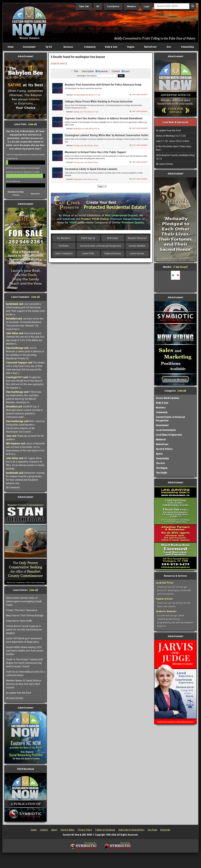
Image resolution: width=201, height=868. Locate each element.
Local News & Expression (169, 435)
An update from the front (18, 693)
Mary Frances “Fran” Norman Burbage (25, 615)
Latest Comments (64, 254)
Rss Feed (152, 830)
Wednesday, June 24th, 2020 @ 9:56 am (86, 129)
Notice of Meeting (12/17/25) (171, 136)
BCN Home (113, 238)
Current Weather (137, 246)
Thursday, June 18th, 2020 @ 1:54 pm (86, 146)
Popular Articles (164, 599)
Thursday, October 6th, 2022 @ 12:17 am (87, 95)
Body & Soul (111, 47)
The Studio (161, 473)
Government (29, 47)
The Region (162, 468)
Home (11, 47)
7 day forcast (180, 267)
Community (90, 47)
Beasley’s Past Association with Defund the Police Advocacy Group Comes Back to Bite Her (103, 86)
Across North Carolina (167, 398)
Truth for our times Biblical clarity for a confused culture (25, 673)
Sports (159, 454)
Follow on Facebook (105, 830)
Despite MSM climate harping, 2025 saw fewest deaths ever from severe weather (25, 651)
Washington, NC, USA (176, 281)
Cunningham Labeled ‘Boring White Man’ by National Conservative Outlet (107, 135)
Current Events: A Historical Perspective (101, 246)
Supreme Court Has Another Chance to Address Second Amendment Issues (104, 120)
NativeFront (150, 47)
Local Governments (166, 430)
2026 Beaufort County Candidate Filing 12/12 (175, 157)
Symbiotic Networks (166, 611)
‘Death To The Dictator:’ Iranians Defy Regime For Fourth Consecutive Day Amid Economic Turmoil (24, 663)
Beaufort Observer (137, 238)
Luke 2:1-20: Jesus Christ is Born (173, 141)
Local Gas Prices (165, 583)
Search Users (59, 63)
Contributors (113, 6)
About (54, 830)
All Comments (13, 487)
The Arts (160, 463)
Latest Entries (137, 254)
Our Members (64, 238)
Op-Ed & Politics (164, 449)
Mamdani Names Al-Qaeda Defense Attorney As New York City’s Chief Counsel (24, 684)
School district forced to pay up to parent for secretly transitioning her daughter (24, 630)
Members (132, 6)
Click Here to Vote (16, 192)
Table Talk (84, 6)
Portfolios (64, 246)
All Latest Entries (15, 698)
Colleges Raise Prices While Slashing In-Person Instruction (99, 101)
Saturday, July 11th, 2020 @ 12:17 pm (86, 112)
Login (147, 6)
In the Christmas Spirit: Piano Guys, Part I (174, 148)
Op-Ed (49, 47)
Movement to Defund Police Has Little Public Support (95, 152)
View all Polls (35, 194)
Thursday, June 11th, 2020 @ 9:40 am (86, 162)
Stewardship (187, 47)
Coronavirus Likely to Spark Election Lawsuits (91, 169)
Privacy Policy (85, 830)
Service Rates (68, 830)
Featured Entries (113, 254)
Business (68, 47)
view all (33, 124)
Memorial (161, 439)
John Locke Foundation (140, 94)
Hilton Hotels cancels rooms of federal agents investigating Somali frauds (24, 601)
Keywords (165, 830)
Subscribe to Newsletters (131, 830)
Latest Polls (88, 254)
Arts (169, 47)
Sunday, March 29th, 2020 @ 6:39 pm (86, 179)
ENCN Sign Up (88, 238)
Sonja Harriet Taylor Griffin (19, 621)
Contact (44, 830)
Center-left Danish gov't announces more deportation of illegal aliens (24, 640)
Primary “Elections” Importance (22, 610)
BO (98, 6)
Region (131, 47)
